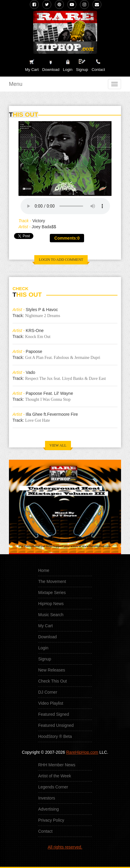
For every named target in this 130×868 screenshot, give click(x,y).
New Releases (52, 670)
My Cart (45, 626)
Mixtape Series (52, 593)
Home (44, 570)
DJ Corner (48, 692)
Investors (47, 798)
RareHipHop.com (82, 752)
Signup (82, 65)
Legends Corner (53, 787)
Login (68, 70)
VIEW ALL (58, 445)
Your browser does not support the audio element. (65, 206)
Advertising (48, 809)
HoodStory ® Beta (55, 736)
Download (47, 637)
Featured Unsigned (56, 725)
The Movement (52, 581)
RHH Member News (57, 765)
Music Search (51, 615)
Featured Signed (54, 714)
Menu (16, 84)
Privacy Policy (51, 820)
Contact (45, 831)
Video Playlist (51, 703)
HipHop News (51, 604)
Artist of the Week (55, 776)
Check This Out (52, 681)
